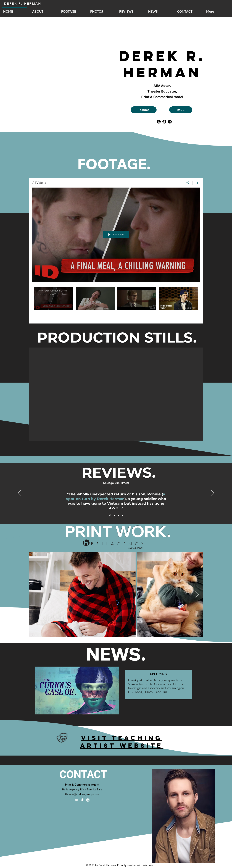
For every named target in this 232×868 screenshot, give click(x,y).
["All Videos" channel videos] (116, 303)
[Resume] (144, 110)
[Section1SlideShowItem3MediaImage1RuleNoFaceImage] (118, 515)
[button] (116, 394)
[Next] (213, 493)
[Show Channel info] (196, 183)
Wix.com (148, 865)
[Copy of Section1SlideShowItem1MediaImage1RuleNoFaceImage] (122, 515)
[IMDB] (181, 110)
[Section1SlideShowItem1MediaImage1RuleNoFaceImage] (110, 515)
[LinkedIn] (170, 122)
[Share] (188, 183)
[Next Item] (197, 594)
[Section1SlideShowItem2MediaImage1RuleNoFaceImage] (114, 515)
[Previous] (19, 493)
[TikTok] (164, 122)
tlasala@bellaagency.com (82, 794)
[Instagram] (159, 122)
